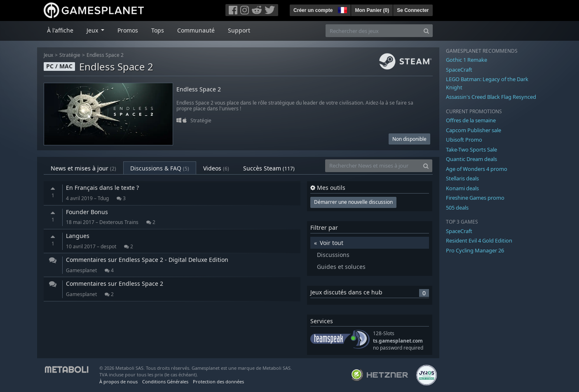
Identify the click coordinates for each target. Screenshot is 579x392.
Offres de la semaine (471, 120)
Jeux (48, 55)
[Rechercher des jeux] (373, 31)
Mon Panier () (372, 10)
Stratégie (70, 55)
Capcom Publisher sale (474, 130)
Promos (128, 30)
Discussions (333, 255)
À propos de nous (118, 381)
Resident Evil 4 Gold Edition (479, 240)
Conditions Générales (165, 381)
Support (239, 30)
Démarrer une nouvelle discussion (353, 202)
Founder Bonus (87, 212)
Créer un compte (313, 10)
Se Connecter (413, 10)
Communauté (196, 30)
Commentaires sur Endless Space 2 (115, 283)
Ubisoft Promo (464, 140)
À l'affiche (60, 30)
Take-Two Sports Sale (471, 149)
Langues (78, 236)
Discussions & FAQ (160, 168)
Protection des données (218, 381)
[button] (342, 9)
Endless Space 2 (105, 55)
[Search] (426, 31)
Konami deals (462, 188)
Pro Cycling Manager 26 (475, 250)
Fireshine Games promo (475, 198)
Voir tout (332, 243)
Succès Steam (269, 168)
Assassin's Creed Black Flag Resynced (491, 97)
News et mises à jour (83, 168)
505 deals (457, 208)
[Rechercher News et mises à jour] (373, 166)
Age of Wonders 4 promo (477, 169)
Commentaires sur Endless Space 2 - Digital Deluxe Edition (147, 260)
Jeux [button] (93, 30)
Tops (158, 30)
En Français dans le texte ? (102, 188)
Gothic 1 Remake (466, 60)
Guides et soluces (341, 267)
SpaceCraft (459, 70)
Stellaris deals (462, 178)
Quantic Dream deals (471, 159)
